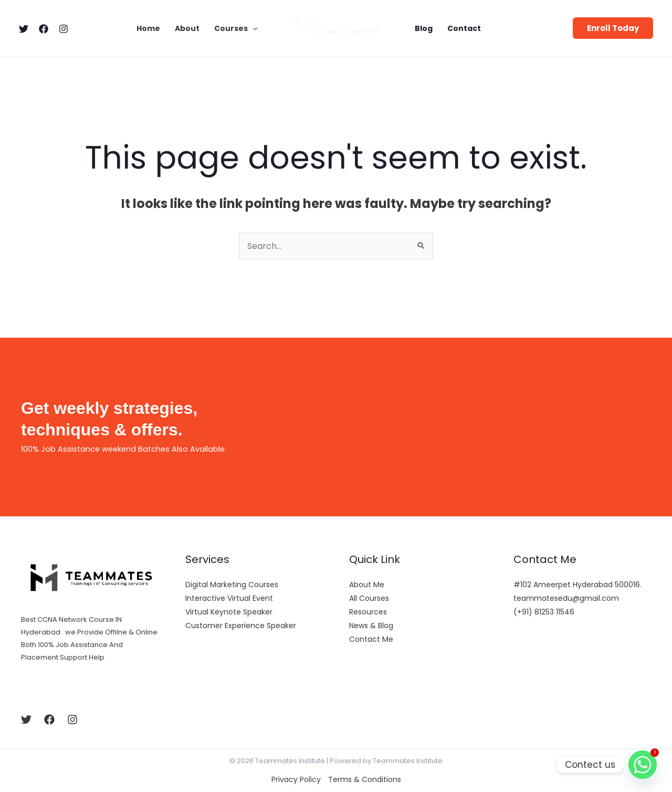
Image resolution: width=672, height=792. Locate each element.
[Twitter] (24, 29)
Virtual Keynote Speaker (229, 612)
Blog (424, 28)
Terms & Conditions (365, 779)
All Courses (369, 598)
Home (148, 28)
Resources (368, 612)
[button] (613, 28)
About (187, 28)
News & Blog (371, 626)
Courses (236, 28)
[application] (253, 28)
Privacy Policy (296, 779)
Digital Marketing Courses (232, 585)
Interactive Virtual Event (229, 598)
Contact (464, 28)
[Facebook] (44, 29)
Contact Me (371, 639)
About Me (367, 585)
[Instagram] (64, 29)
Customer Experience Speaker (241, 626)
